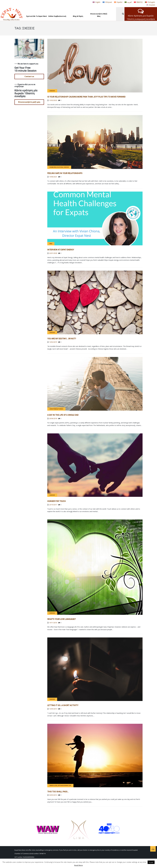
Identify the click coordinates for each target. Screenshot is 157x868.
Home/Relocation (56, 167)
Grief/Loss (53, 785)
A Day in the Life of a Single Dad (63, 415)
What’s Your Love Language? (62, 619)
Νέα (51, 244)
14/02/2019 (53, 342)
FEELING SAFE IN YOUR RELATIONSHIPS (65, 173)
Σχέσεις (52, 91)
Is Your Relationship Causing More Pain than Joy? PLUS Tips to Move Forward (86, 97)
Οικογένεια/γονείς (56, 409)
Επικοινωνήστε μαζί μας (29, 102)
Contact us (29, 76)
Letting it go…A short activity (63, 705)
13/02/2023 (53, 100)
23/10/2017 (53, 505)
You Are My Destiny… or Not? (62, 339)
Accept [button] (151, 862)
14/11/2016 (53, 623)
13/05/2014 (53, 709)
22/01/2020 (53, 253)
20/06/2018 (53, 418)
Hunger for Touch (57, 501)
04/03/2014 (53, 795)
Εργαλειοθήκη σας (65, 785)
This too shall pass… (58, 792)
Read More (78, 865)
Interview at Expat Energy (61, 250)
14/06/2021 (53, 177)
